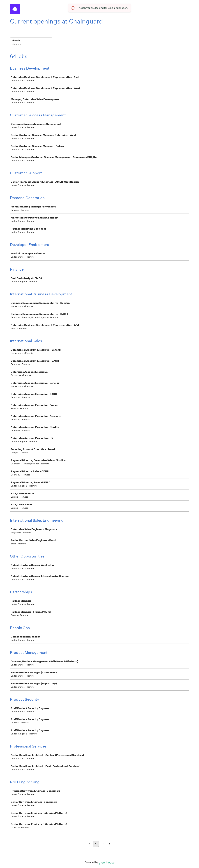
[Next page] (110, 844)
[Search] (31, 44)
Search (16, 40)
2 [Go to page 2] (103, 844)
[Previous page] (90, 844)
